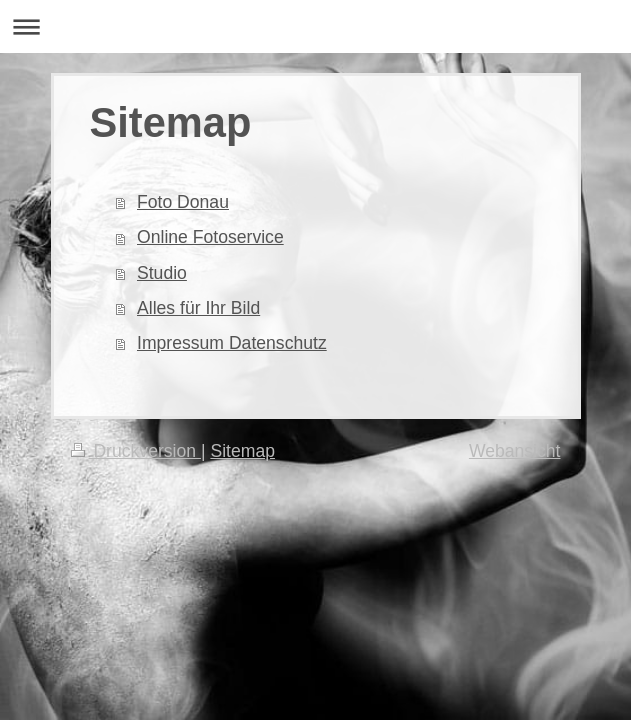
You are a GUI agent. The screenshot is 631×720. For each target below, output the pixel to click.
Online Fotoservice (210, 237)
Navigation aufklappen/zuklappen (315, 26)
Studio (162, 273)
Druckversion (136, 451)
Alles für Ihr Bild (198, 308)
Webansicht (515, 451)
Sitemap (242, 451)
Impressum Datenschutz (232, 343)
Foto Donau (183, 202)
